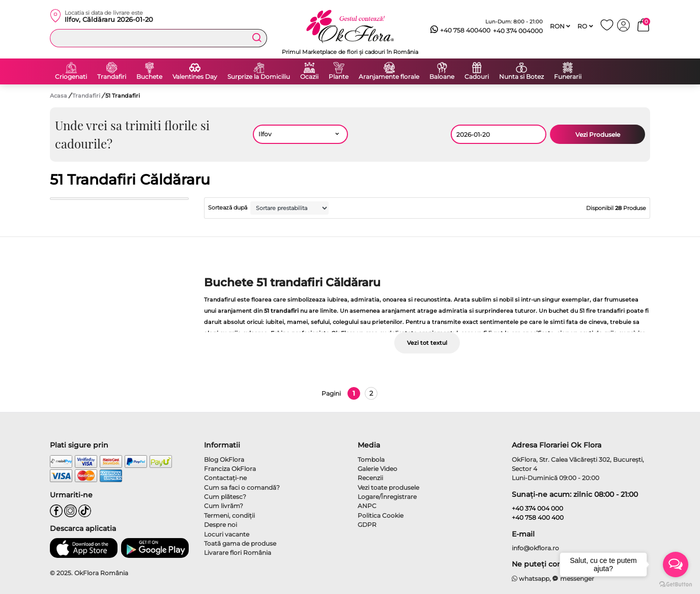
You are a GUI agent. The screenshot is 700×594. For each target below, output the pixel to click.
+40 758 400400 (460, 31)
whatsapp (531, 578)
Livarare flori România (238, 553)
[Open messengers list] (676, 565)
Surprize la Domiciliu (259, 77)
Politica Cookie (381, 515)
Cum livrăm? (224, 506)
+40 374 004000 (518, 31)
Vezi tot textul (427, 343)
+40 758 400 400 (538, 517)
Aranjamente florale (389, 77)
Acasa (59, 96)
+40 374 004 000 (537, 508)
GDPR (367, 525)
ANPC (367, 506)
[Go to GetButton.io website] (676, 584)
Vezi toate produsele (388, 487)
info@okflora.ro (535, 548)
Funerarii (568, 77)
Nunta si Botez (521, 77)
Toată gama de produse (240, 543)
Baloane (442, 77)
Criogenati (71, 77)
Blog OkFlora (224, 459)
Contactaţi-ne (225, 478)
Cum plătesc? (225, 497)
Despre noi (221, 525)
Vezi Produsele (598, 135)
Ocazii (309, 77)
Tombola (371, 459)
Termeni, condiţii (229, 515)
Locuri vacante (227, 534)
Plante (339, 77)
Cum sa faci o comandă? (242, 487)
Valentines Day (195, 77)
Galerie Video (377, 469)
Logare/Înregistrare (387, 497)
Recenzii (370, 478)
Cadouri (477, 77)
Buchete (149, 77)
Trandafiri (112, 77)
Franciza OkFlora (230, 469)
